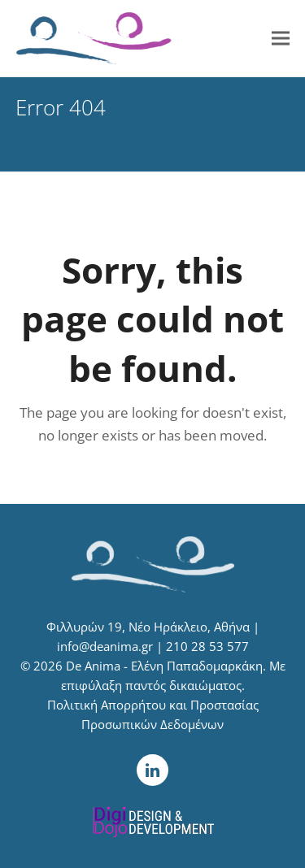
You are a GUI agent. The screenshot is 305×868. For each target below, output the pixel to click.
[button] (281, 39)
